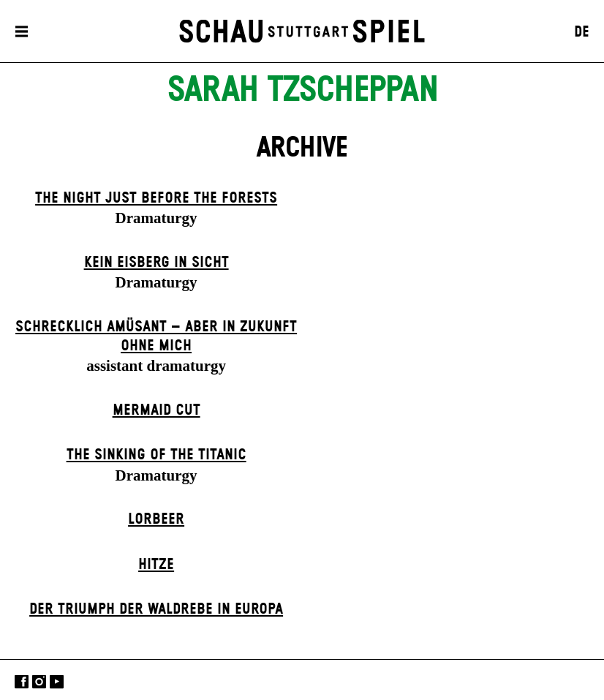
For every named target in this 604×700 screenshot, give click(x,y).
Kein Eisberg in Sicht (156, 263)
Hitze (156, 565)
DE (582, 32)
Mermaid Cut (156, 410)
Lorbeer (156, 519)
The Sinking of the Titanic (156, 455)
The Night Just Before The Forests (156, 198)
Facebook (22, 681)
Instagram (39, 681)
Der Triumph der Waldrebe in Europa (156, 609)
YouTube (57, 681)
